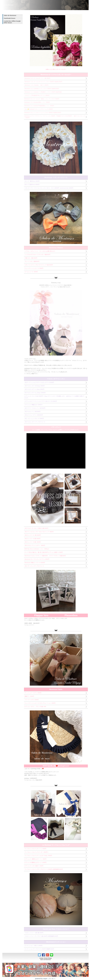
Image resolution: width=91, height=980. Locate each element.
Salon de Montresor (10, 15)
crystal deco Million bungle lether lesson (12, 22)
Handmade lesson (10, 18)
